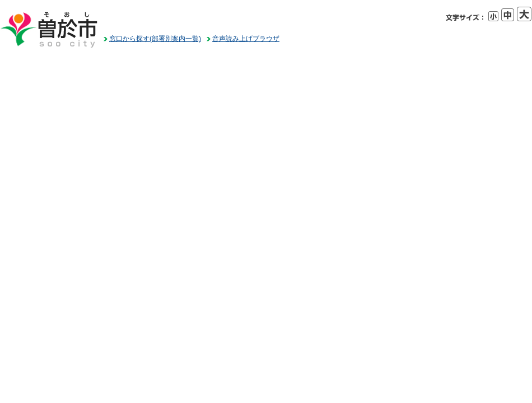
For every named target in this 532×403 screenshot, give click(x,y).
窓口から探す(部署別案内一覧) (155, 39)
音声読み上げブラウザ (246, 39)
